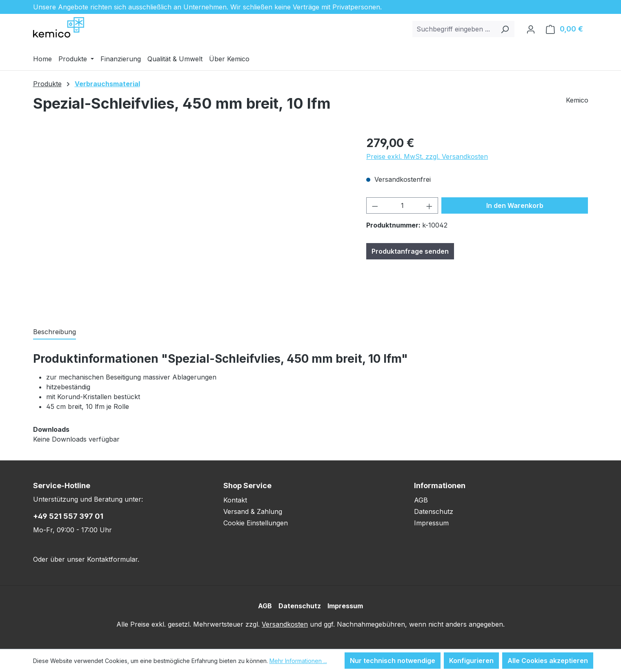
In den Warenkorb (515, 205)
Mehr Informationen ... (298, 661)
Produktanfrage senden (410, 251)
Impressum (431, 523)
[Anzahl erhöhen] (430, 205)
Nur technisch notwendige (393, 661)
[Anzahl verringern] (375, 205)
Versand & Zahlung (253, 511)
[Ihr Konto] (531, 29)
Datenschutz (434, 511)
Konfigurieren (471, 661)
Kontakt (235, 500)
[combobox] (454, 29)
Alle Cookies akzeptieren (548, 661)
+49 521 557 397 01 (68, 516)
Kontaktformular (112, 559)
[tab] (55, 332)
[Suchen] (505, 29)
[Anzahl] (402, 205)
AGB (421, 500)
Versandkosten (285, 624)
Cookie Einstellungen (256, 523)
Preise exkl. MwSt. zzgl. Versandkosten (427, 156)
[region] (192, 222)
